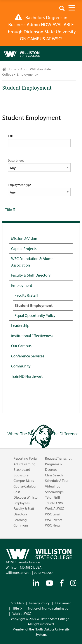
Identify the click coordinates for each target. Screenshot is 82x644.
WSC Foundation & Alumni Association (33, 262)
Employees (22, 503)
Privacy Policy (39, 603)
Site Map (17, 603)
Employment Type (20, 185)
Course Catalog (25, 486)
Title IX (17, 608)
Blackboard (22, 469)
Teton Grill (52, 497)
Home (9, 69)
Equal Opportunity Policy (35, 315)
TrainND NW (54, 503)
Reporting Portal (26, 458)
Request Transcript (58, 458)
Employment (22, 285)
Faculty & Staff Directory (31, 275)
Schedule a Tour (57, 481)
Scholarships (54, 492)
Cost (17, 492)
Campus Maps (24, 481)
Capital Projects (24, 248)
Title (11, 136)
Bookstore (21, 475)
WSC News (53, 525)
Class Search (54, 475)
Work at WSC (54, 508)
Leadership (20, 325)
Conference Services (28, 356)
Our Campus (21, 346)
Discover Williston (27, 497)
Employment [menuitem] (26, 74)
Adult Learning (24, 464)
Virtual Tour (53, 486)
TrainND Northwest (27, 376)
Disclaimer (63, 603)
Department (16, 160)
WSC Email (53, 514)
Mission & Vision (24, 238)
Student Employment (34, 305)
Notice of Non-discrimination (49, 608)
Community (21, 366)
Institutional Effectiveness (32, 336)
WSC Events (54, 520)
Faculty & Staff (26, 295)
